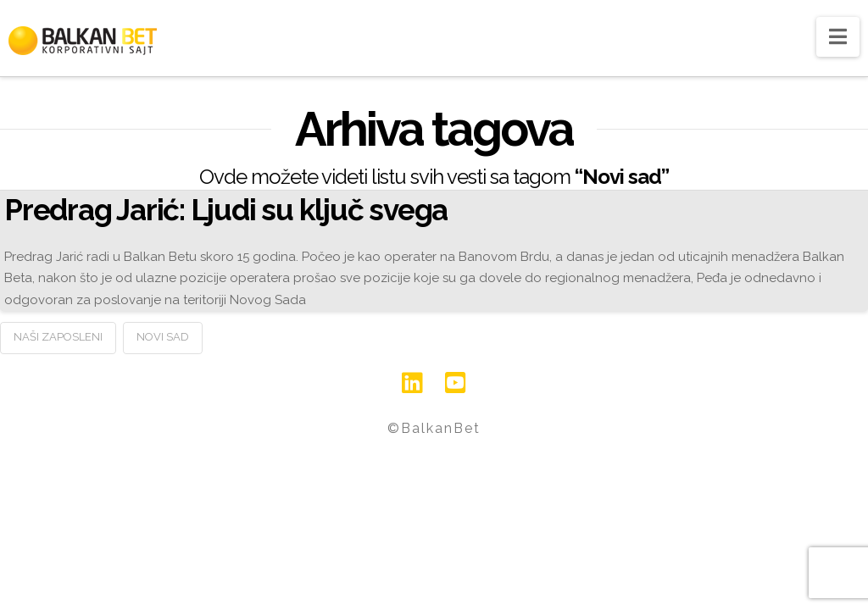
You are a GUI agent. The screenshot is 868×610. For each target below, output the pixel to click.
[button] (838, 37)
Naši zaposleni (58, 337)
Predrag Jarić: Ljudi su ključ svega (226, 210)
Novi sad (163, 337)
